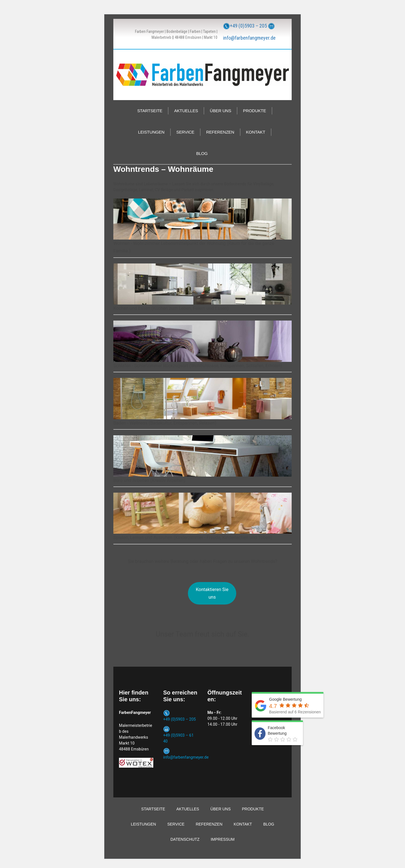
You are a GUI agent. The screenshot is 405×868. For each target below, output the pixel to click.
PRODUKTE (255, 111)
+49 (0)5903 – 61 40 (178, 738)
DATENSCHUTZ (185, 839)
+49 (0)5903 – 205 (248, 26)
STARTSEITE (150, 111)
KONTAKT (256, 132)
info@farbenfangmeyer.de (249, 38)
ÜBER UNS (220, 111)
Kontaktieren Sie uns (212, 593)
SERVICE (185, 132)
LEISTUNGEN (151, 132)
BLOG (202, 153)
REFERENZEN (220, 132)
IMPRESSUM (223, 839)
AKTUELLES (186, 111)
